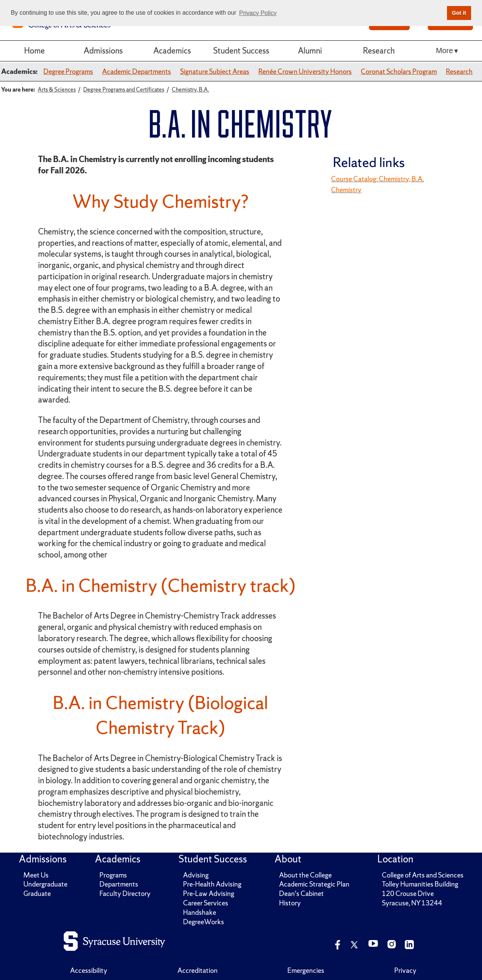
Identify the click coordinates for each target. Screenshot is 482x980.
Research (379, 51)
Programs (113, 875)
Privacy (405, 970)
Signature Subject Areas (215, 71)
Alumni (310, 51)
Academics (172, 51)
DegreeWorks (204, 922)
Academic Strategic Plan (314, 884)
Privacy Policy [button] (258, 13)
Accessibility (89, 970)
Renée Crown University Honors (305, 71)
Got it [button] (459, 13)
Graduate (37, 893)
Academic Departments (137, 71)
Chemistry (346, 190)
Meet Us (36, 875)
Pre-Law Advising (209, 893)
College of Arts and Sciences (423, 875)
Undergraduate (45, 884)
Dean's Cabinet (301, 893)
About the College (305, 875)
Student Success (241, 51)
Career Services (206, 903)
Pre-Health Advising (212, 884)
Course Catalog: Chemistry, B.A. (378, 179)
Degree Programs (68, 71)
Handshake (200, 912)
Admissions (103, 51)
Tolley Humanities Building (420, 884)
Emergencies (306, 970)
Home (34, 51)
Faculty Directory (125, 893)
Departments (119, 884)
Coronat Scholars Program (399, 71)
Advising (196, 875)
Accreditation (198, 970)
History (290, 903)
